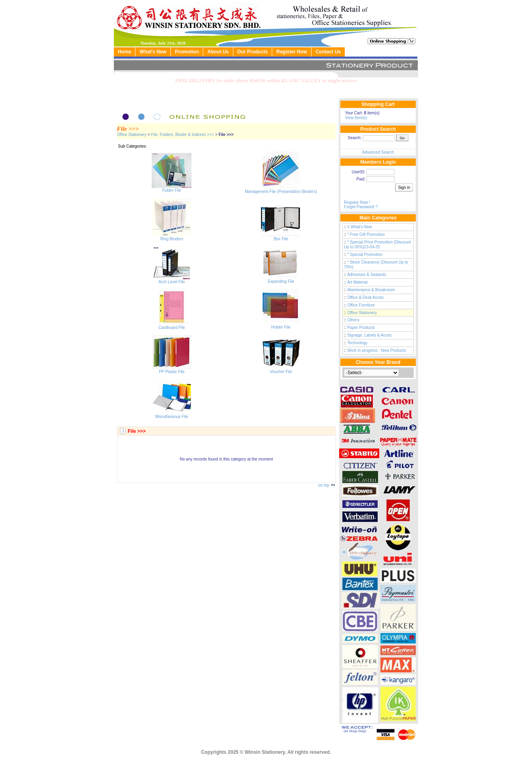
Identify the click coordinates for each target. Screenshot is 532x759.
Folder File (172, 189)
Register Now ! (357, 202)
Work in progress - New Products (377, 350)
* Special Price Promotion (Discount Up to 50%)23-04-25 (377, 245)
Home (124, 52)
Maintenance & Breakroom (371, 290)
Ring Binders (172, 237)
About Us (218, 52)
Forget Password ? (361, 207)
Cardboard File (172, 326)
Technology (357, 343)
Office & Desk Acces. (366, 297)
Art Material (357, 282)
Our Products (253, 52)
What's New (153, 52)
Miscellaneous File (172, 415)
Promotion (187, 52)
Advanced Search (378, 152)
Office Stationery (132, 135)
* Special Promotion (365, 255)
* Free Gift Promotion (366, 234)
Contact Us (328, 52)
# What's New (359, 227)
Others (353, 320)
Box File (281, 237)
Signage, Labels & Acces (369, 335)
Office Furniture (361, 305)
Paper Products (361, 328)
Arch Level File (172, 280)
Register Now (292, 52)
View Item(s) (356, 118)
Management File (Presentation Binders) (281, 190)
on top (327, 485)
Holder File (281, 325)
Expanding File (281, 280)
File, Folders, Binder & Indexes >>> (183, 135)
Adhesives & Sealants (367, 275)
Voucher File (281, 370)
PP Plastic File (172, 370)
